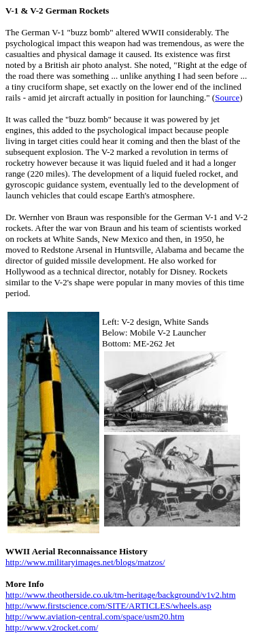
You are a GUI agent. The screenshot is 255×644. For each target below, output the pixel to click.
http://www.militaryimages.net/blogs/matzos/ (85, 562)
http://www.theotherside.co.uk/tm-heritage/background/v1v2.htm (121, 595)
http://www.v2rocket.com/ (52, 627)
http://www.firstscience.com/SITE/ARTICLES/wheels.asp (108, 606)
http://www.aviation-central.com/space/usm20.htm (95, 616)
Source (227, 97)
